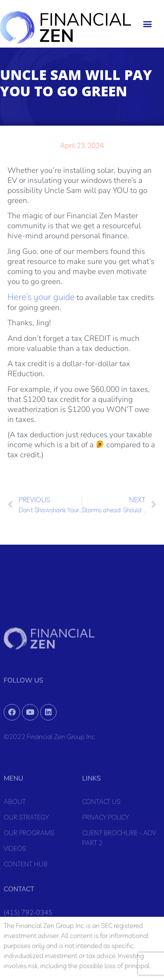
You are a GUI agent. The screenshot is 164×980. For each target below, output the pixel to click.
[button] (148, 24)
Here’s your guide (41, 297)
